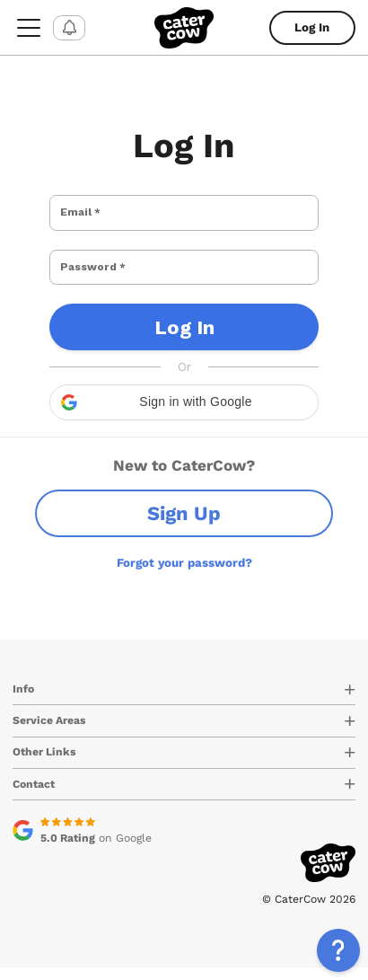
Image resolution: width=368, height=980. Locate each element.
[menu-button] (29, 27)
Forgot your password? (184, 575)
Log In (312, 27)
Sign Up (184, 526)
